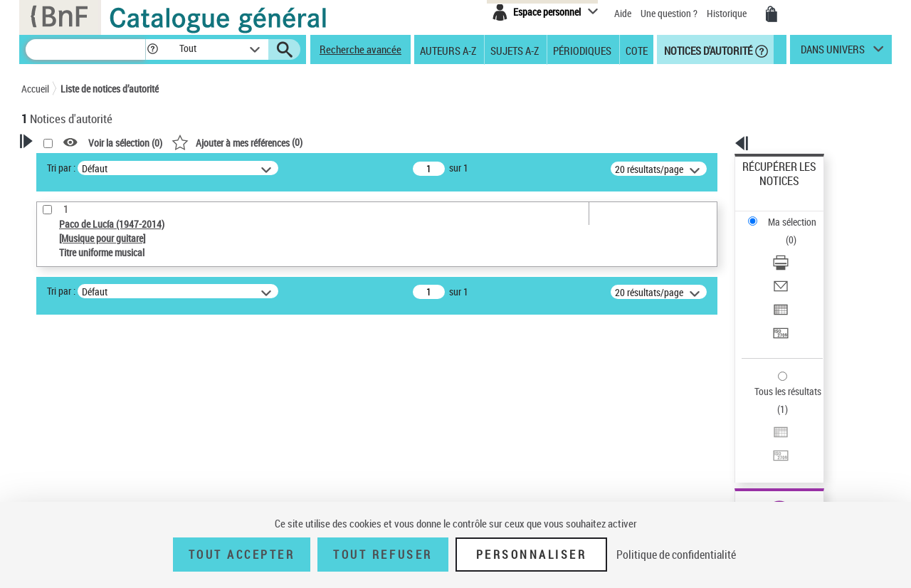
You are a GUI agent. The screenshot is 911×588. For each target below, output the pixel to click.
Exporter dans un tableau (794, 248)
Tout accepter (242, 555)
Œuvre (54, 425)
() (420, 142)
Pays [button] (46, 491)
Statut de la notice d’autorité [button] (98, 468)
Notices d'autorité (707, 50)
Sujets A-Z (515, 50)
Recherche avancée (360, 49)
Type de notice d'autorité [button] (90, 402)
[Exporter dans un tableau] (799, 248)
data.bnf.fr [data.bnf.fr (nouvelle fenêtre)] (733, 436)
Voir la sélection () (308, 143)
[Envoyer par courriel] (799, 231)
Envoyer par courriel (784, 231)
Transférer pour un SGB (790, 265)
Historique (728, 13)
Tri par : (244, 168)
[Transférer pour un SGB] (799, 266)
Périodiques (582, 50)
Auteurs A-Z (448, 50)
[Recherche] (85, 49)
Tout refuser (383, 555)
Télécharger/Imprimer (787, 214)
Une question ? (669, 13)
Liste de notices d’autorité (110, 89)
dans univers (833, 53)
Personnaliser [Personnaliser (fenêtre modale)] (532, 555)
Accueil (35, 89)
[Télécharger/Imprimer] (799, 214)
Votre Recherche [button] (80, 165)
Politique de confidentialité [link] (676, 555)
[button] (152, 49)
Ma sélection (769, 189)
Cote (637, 50)
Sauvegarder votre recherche (110, 349)
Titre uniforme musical (93, 446)
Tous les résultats (779, 304)
